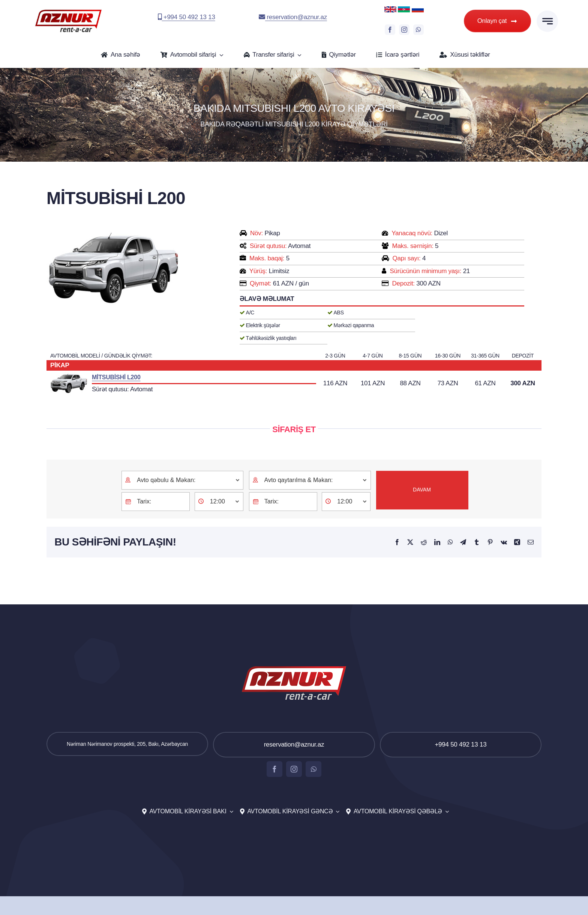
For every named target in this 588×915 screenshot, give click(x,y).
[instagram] (404, 30)
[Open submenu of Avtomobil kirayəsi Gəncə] (336, 812)
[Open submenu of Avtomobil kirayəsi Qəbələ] (445, 812)
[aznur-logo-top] (68, 11)
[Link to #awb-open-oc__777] (547, 21)
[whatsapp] (418, 30)
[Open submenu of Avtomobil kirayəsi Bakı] (230, 812)
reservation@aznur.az (293, 17)
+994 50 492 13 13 (187, 17)
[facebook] (390, 30)
